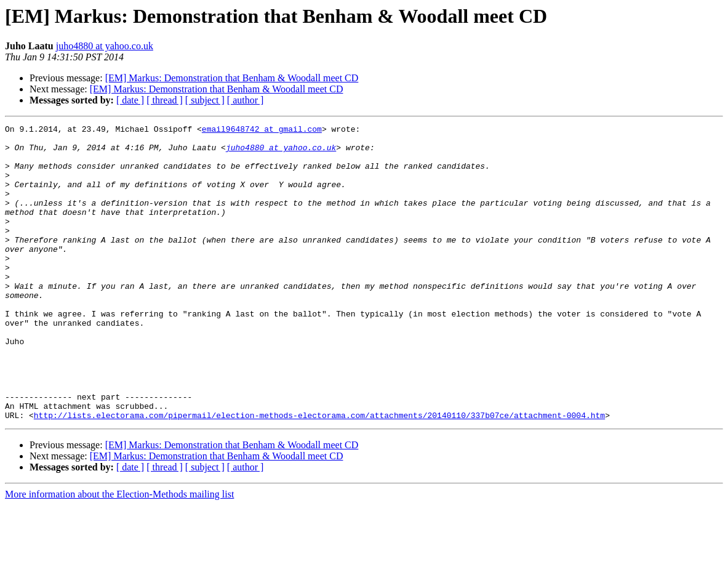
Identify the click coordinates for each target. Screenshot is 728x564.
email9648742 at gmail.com (262, 131)
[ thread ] (165, 100)
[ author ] (246, 100)
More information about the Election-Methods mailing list (119, 553)
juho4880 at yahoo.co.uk (105, 46)
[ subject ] (205, 100)
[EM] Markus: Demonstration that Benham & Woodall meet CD (232, 78)
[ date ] (130, 100)
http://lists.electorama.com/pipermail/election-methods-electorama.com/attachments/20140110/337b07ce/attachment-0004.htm (319, 474)
